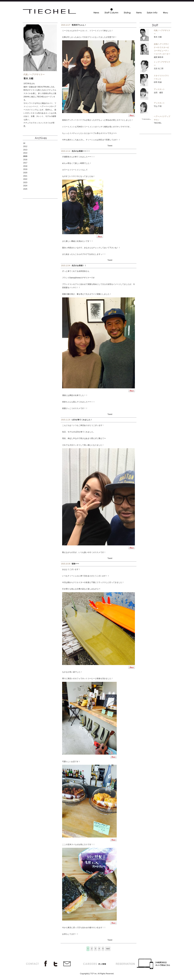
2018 (25, 166)
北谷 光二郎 (159, 69)
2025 (25, 189)
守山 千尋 (158, 106)
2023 (25, 183)
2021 (25, 176)
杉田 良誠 (158, 82)
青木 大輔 (158, 37)
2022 (25, 179)
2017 (25, 163)
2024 (25, 186)
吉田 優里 (158, 93)
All (24, 143)
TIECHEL (158, 123)
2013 (25, 150)
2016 (25, 160)
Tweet (110, 146)
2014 (25, 153)
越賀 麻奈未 (159, 57)
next (108, 949)
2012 (25, 146)
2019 (25, 169)
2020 (25, 173)
